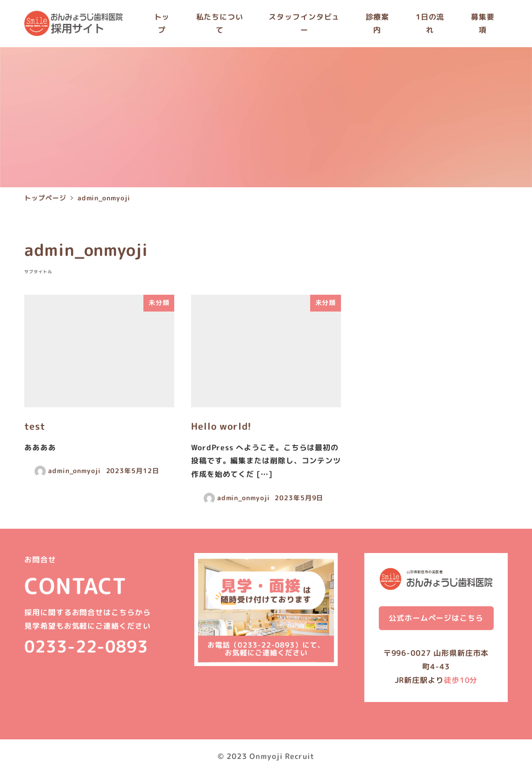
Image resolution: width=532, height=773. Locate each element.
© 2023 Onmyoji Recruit (266, 756)
